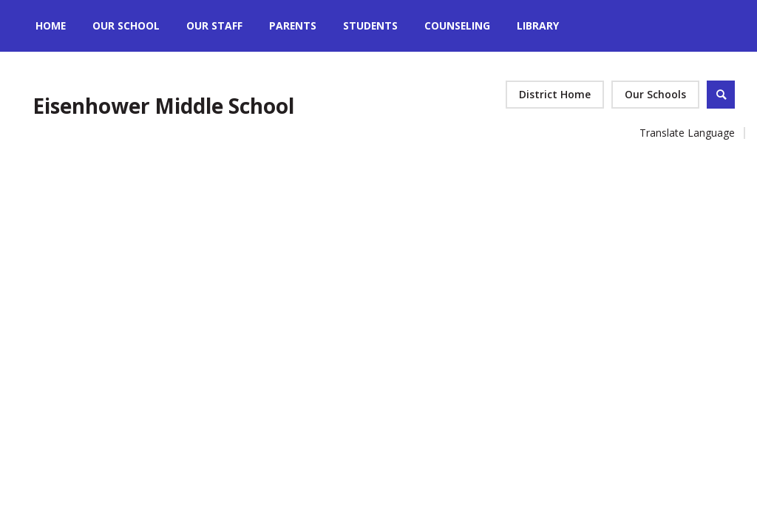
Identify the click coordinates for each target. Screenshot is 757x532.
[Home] (51, 26)
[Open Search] (721, 95)
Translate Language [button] (687, 133)
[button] (655, 95)
